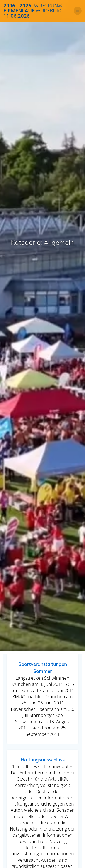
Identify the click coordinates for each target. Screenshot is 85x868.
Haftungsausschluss (43, 760)
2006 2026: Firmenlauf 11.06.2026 (33, 11)
